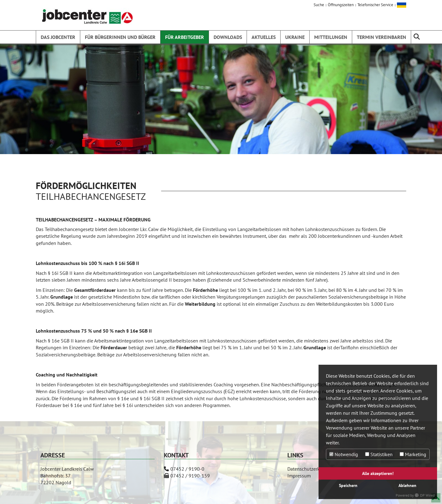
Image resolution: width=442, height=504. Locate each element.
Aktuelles (264, 37)
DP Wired (427, 495)
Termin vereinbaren (382, 37)
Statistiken (379, 454)
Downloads (228, 37)
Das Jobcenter (58, 37)
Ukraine (295, 37)
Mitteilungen (331, 37)
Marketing (413, 454)
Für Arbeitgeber (185, 37)
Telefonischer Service (375, 5)
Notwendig (344, 454)
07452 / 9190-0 (187, 469)
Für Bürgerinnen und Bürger (120, 37)
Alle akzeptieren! (378, 473)
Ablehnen (407, 485)
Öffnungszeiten (341, 5)
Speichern (348, 485)
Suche (319, 5)
